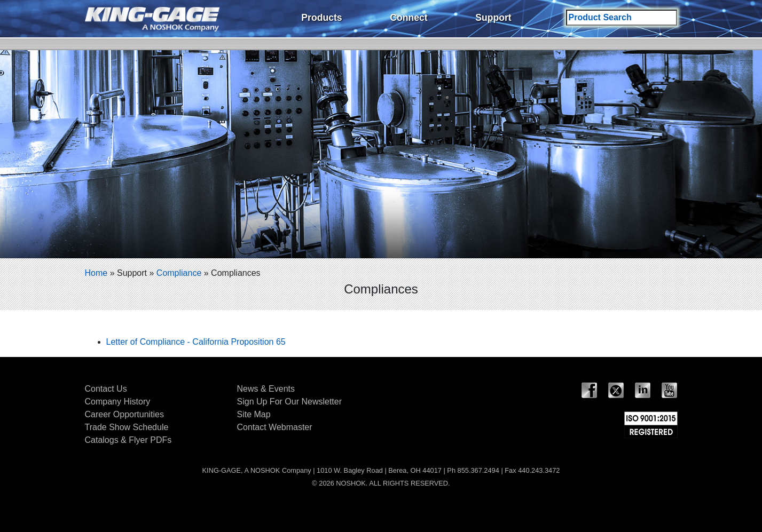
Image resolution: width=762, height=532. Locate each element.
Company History (118, 402)
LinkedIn (643, 391)
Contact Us (106, 389)
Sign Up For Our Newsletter (290, 402)
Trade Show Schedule (127, 427)
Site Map (254, 414)
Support (493, 18)
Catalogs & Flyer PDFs (128, 440)
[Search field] (622, 18)
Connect (409, 18)
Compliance (179, 273)
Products (321, 18)
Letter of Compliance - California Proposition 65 (196, 342)
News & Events (266, 389)
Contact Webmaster (275, 427)
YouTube (670, 391)
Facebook (590, 391)
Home (96, 273)
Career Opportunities (125, 414)
